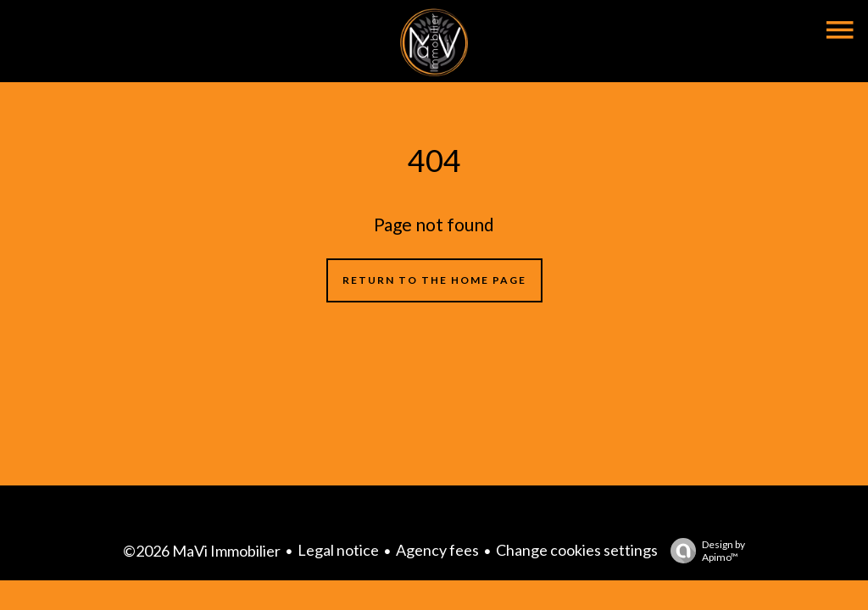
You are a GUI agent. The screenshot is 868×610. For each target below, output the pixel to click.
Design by (704, 551)
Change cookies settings (577, 550)
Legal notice (338, 550)
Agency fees (437, 550)
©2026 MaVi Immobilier (202, 551)
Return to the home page (434, 280)
